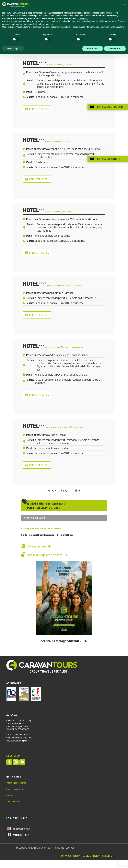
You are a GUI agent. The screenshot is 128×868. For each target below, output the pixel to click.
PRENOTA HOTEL (39, 109)
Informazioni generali (16, 783)
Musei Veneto (37, 546)
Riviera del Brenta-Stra (72, 347)
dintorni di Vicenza (73, 285)
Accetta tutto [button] (115, 862)
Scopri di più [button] (13, 862)
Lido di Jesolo (77, 427)
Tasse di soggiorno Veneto (45, 555)
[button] (124, 819)
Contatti (10, 795)
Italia (44, 33)
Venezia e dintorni (55, 65)
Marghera (67, 212)
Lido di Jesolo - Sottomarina (57, 427)
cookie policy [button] (83, 832)
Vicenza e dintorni (55, 285)
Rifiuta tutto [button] (93, 862)
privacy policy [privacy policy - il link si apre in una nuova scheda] (110, 827)
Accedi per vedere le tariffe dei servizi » (41, 529)
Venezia (68, 65)
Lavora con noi (13, 801)
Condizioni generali (15, 789)
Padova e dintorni (53, 347)
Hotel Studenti (23, 33)
